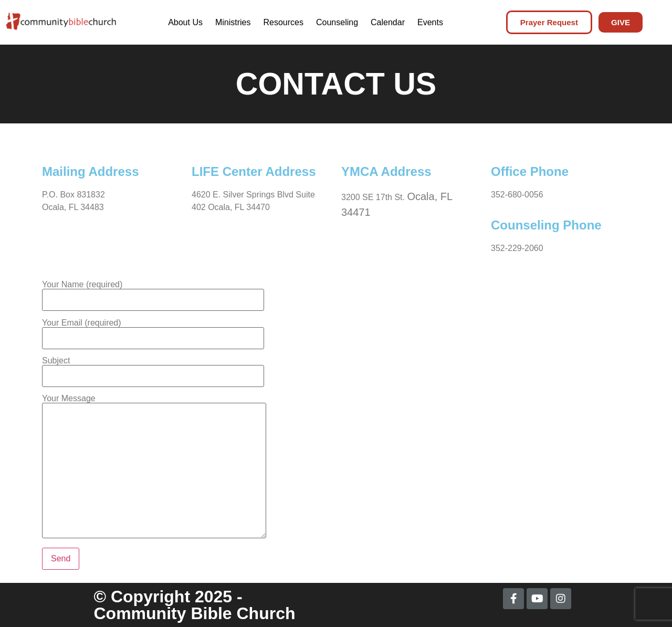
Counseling (337, 22)
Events (430, 22)
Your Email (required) (153, 331)
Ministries (233, 22)
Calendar (388, 22)
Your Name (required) (153, 292)
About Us (185, 22)
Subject (153, 368)
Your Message (154, 467)
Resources (283, 22)
